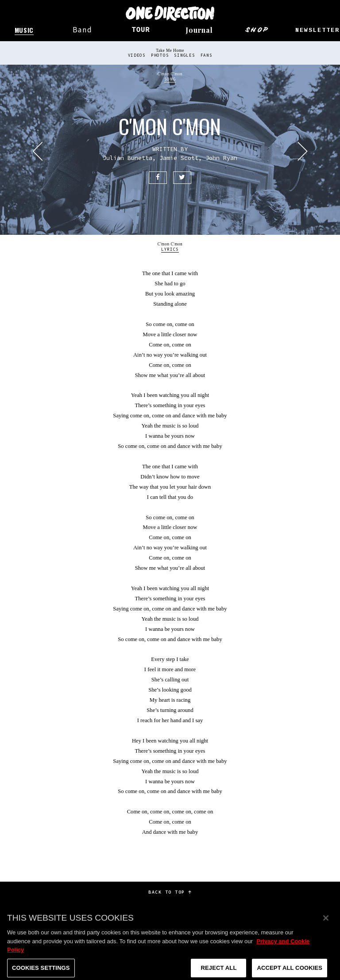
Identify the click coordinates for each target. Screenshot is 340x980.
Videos (137, 55)
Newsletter (317, 30)
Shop (258, 30)
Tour (141, 30)
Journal (199, 30)
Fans (207, 55)
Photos (160, 55)
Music (24, 30)
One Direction (170, 13)
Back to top (170, 892)
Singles (184, 55)
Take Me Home (170, 51)
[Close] (326, 925)
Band (83, 30)
